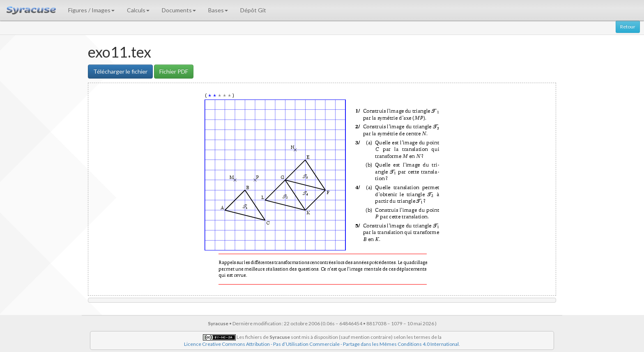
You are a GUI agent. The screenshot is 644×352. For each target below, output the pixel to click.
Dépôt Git (253, 10)
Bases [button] (218, 10)
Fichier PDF (174, 71)
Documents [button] (179, 10)
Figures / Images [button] (91, 10)
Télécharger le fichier (120, 71)
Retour (628, 27)
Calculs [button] (138, 10)
